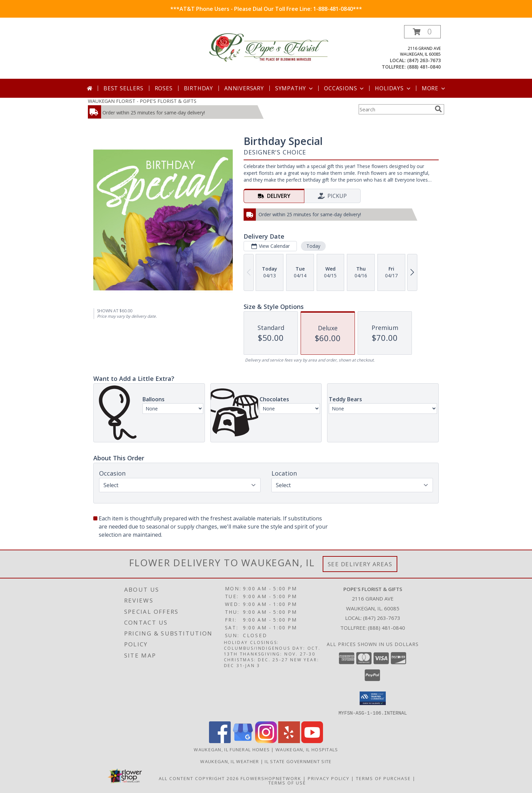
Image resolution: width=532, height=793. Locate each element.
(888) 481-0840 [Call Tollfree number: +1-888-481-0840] (386, 628)
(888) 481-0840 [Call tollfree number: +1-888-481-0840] (424, 67)
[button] (422, 32)
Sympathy (295, 88)
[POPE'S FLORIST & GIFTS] (269, 48)
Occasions (345, 88)
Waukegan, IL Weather (230, 761)
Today (313, 246)
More (434, 88)
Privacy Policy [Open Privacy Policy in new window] (329, 778)
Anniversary (244, 88)
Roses (164, 88)
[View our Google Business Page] (243, 741)
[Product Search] (395, 109)
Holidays (393, 88)
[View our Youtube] (312, 741)
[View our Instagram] (266, 741)
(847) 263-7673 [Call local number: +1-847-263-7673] (424, 60)
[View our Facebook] (220, 741)
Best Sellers (123, 88)
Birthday (198, 88)
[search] (438, 109)
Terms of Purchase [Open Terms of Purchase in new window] (383, 778)
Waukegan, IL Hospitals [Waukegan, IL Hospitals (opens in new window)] (307, 749)
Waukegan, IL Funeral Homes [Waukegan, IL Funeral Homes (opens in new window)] (232, 749)
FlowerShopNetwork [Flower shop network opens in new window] (271, 778)
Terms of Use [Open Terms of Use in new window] (287, 782)
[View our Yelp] (289, 741)
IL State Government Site (298, 761)
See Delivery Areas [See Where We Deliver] (360, 564)
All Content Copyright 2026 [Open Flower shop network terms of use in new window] (199, 778)
